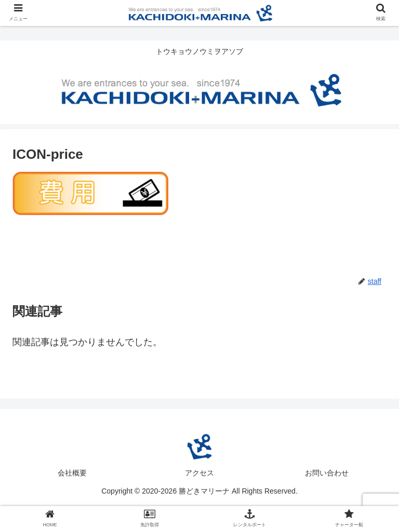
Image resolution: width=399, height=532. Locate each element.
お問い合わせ (327, 473)
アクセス (199, 473)
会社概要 (72, 473)
